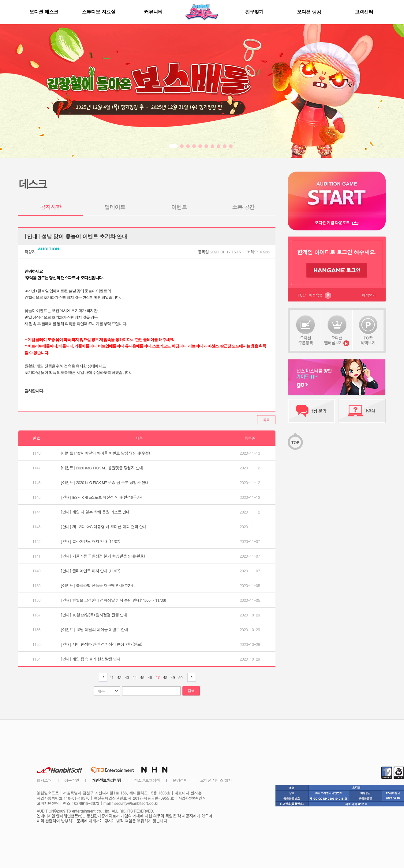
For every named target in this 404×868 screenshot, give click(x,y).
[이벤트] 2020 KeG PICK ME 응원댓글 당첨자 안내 (102, 468)
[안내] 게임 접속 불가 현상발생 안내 (91, 659)
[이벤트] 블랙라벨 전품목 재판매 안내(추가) (97, 585)
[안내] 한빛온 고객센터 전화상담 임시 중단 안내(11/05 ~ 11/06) (113, 600)
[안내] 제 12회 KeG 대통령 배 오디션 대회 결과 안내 (104, 527)
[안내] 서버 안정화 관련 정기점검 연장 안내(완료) (101, 644)
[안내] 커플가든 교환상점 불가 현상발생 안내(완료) (103, 556)
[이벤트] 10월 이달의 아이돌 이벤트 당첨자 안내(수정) (105, 453)
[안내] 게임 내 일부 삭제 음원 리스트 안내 (95, 512)
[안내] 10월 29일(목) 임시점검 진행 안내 (94, 615)
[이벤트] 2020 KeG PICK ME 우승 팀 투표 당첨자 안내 (105, 482)
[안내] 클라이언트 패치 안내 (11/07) (90, 541)
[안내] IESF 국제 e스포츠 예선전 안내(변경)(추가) (101, 497)
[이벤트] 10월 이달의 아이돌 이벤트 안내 (94, 629)
